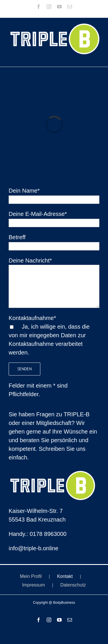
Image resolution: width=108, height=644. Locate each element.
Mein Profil (31, 576)
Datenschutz (73, 585)
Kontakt (65, 576)
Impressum (34, 585)
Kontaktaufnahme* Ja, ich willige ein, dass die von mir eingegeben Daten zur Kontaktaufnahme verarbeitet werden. (49, 335)
